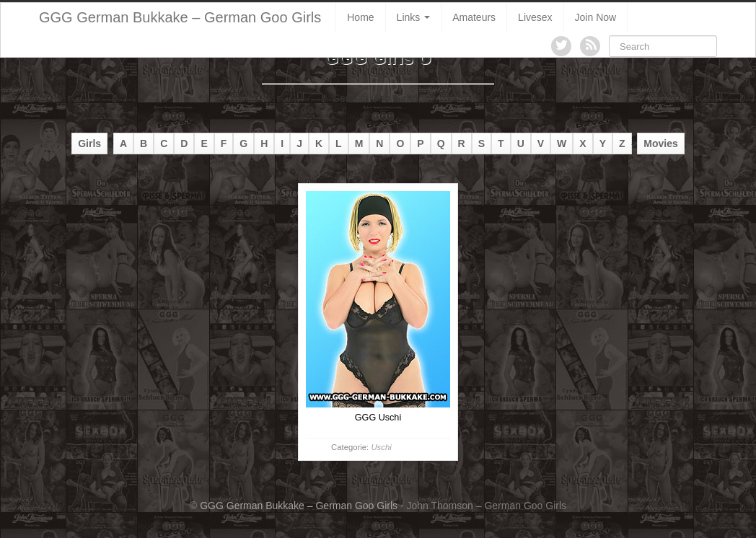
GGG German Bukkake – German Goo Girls (180, 17)
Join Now (596, 17)
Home (360, 17)
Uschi (381, 447)
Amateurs (474, 17)
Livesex (535, 17)
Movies (660, 144)
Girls (89, 144)
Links (414, 17)
